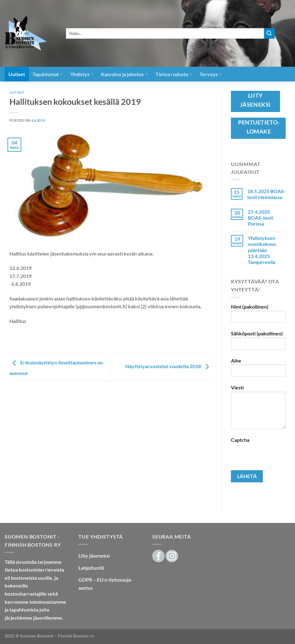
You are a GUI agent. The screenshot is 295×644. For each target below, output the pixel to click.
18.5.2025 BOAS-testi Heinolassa (266, 194)
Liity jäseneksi (94, 556)
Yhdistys (82, 74)
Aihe (258, 370)
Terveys (211, 74)
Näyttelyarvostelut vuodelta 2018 (169, 366)
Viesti (258, 409)
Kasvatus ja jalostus (124, 74)
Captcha (240, 440)
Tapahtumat (48, 74)
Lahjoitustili (91, 568)
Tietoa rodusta (174, 74)
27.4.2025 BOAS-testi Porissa (260, 218)
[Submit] (269, 33)
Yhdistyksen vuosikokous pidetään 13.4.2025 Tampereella (262, 250)
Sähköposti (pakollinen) (258, 342)
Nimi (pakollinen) (258, 316)
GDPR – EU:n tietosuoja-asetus (105, 584)
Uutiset (17, 74)
